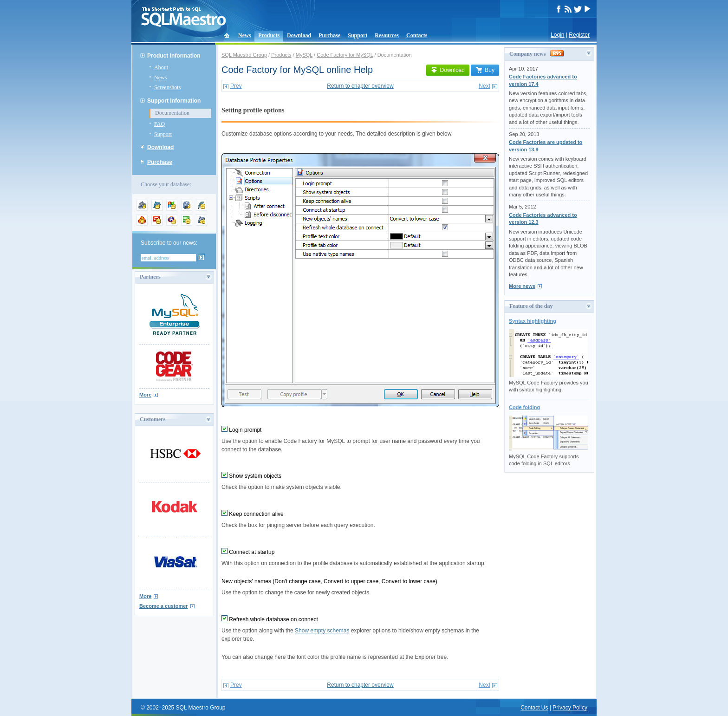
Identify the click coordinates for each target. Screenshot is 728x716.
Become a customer (164, 606)
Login (557, 35)
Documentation (172, 113)
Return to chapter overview (360, 86)
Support (357, 35)
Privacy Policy (570, 708)
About (161, 67)
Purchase (329, 35)
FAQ (159, 124)
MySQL (304, 55)
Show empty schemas (322, 631)
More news (522, 286)
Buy (485, 70)
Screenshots (167, 87)
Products (269, 35)
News (244, 35)
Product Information (174, 56)
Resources (387, 35)
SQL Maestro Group (244, 55)
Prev (236, 86)
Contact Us (534, 708)
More (145, 395)
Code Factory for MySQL (345, 55)
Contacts (417, 35)
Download (299, 35)
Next (484, 86)
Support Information (174, 101)
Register (579, 35)
